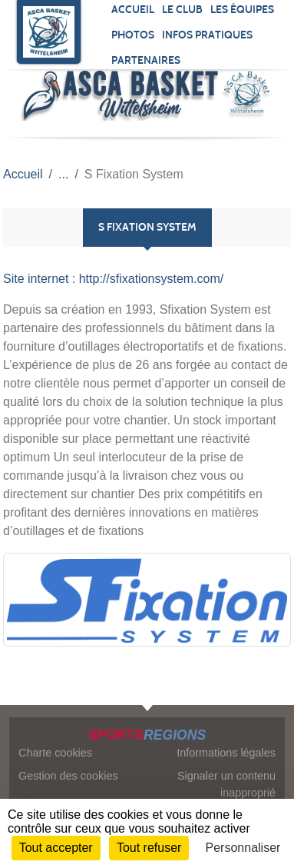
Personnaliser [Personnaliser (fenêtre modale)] (243, 848)
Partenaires (146, 60)
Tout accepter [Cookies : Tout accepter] (56, 848)
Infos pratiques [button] (207, 35)
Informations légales (226, 753)
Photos (133, 35)
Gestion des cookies (68, 776)
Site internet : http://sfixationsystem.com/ (113, 279)
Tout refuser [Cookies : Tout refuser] (149, 848)
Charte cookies (55, 753)
